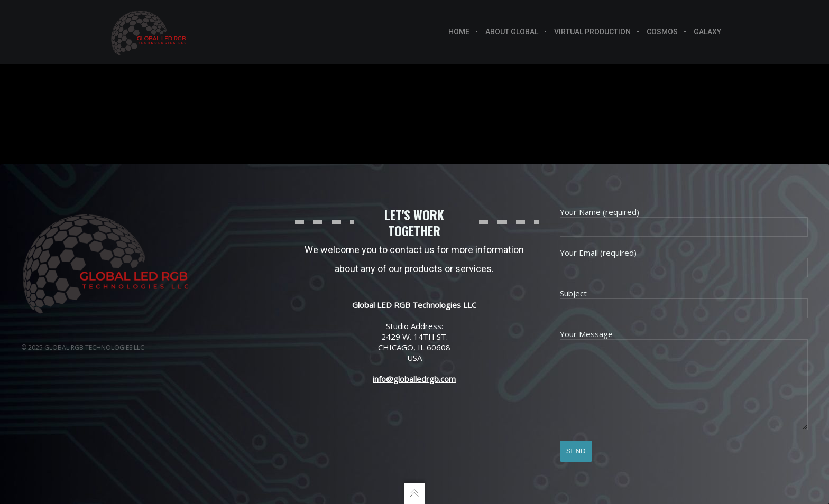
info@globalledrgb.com (414, 363)
